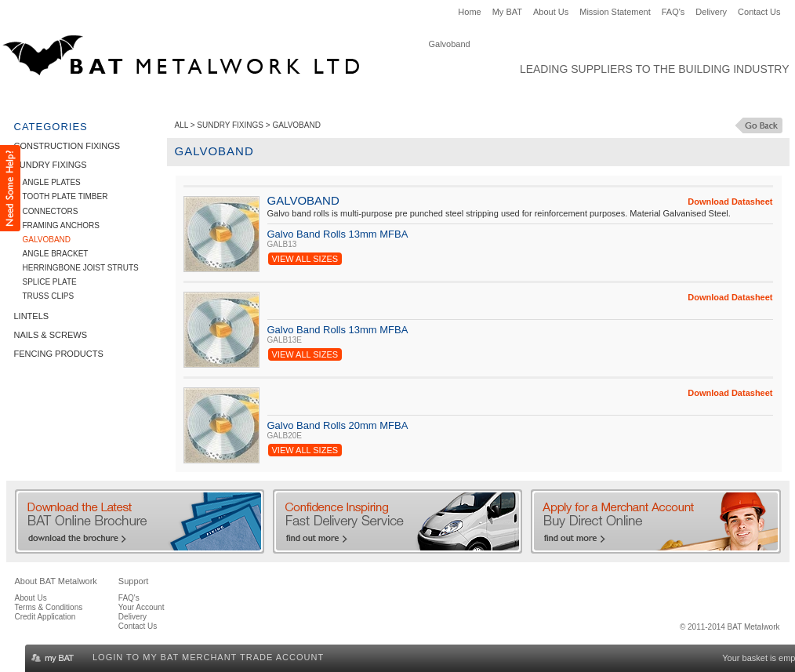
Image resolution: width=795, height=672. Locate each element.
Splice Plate (50, 282)
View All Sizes (305, 259)
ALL (182, 125)
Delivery (711, 12)
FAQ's (673, 12)
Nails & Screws (337, 99)
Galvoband (47, 240)
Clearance (536, 99)
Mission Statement (615, 12)
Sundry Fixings (187, 99)
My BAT (507, 12)
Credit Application (45, 617)
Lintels (261, 99)
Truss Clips (49, 296)
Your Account (142, 607)
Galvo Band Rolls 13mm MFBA (338, 234)
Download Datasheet (730, 202)
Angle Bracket (56, 254)
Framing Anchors (61, 225)
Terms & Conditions (49, 607)
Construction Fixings (72, 99)
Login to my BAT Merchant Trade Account (208, 657)
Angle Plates (52, 182)
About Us (551, 12)
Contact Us (759, 12)
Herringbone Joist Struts (81, 268)
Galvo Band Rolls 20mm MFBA (338, 425)
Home (469, 12)
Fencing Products (443, 99)
